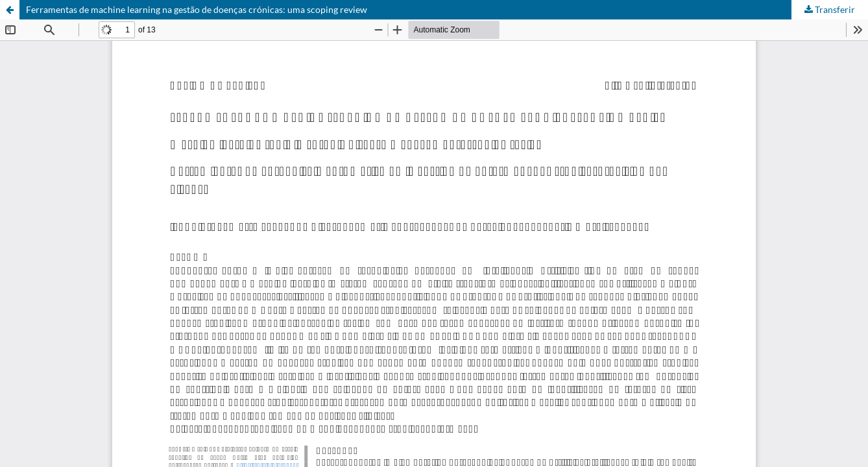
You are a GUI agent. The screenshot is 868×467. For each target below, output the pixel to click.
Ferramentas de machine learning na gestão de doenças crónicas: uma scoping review (197, 9)
